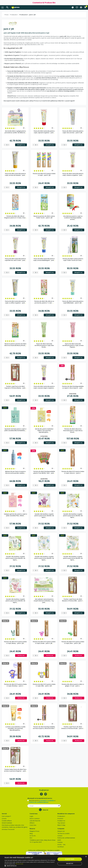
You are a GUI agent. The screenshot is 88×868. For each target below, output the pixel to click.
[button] (30, 866)
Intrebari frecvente (8, 829)
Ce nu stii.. (33, 836)
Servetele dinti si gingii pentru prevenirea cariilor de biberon (15, 132)
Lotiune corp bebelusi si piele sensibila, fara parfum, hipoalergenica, (15, 728)
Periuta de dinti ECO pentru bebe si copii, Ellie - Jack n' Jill (44, 685)
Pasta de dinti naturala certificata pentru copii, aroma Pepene (73, 345)
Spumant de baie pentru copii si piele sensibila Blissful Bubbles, (15, 430)
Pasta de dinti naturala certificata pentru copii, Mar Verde (44, 345)
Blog (31, 833)
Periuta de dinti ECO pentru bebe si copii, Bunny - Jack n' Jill (15, 642)
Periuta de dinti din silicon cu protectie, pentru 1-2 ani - (44, 302)
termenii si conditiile (47, 800)
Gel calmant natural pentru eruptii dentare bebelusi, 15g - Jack (44, 601)
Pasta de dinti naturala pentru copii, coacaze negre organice (44, 387)
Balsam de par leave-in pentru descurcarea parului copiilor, (15, 472)
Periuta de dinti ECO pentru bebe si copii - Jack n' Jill (44, 174)
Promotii (60, 818)
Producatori (14, 15)
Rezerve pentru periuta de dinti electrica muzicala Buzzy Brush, (15, 345)
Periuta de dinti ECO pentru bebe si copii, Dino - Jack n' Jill (73, 642)
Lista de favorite (35, 821)
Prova (6, 15)
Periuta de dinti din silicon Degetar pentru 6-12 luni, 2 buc (15, 217)
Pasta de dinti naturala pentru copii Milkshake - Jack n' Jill (73, 302)
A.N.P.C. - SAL (61, 844)
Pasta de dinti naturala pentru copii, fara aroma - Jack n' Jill (73, 132)
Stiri (31, 838)
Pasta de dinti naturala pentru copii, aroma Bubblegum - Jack (44, 259)
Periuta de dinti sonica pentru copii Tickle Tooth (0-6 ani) (73, 259)
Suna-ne (45, 810)
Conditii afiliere (7, 821)
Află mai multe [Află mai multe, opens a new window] (19, 864)
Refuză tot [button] (70, 864)
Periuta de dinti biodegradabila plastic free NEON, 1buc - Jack (44, 472)
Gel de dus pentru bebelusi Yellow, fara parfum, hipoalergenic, (44, 430)
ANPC (59, 840)
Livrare (4, 818)
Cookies (60, 842)
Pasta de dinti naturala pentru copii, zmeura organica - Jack (73, 174)
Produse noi (61, 821)
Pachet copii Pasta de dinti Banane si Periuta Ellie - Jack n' (73, 600)
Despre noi (61, 831)
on (6, 128)
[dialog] (44, 861)
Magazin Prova (34, 831)
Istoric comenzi (35, 818)
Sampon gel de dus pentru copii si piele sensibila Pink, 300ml (15, 515)
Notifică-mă (21, 655)
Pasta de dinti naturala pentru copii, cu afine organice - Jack (15, 302)
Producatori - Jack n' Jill (27, 15)
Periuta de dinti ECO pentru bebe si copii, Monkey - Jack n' (15, 685)
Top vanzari (61, 823)
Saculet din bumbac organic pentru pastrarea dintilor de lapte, (44, 516)
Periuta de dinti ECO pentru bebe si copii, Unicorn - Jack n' (73, 472)
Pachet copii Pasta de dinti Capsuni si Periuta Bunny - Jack (15, 387)
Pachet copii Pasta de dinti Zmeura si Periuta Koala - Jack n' (73, 728)
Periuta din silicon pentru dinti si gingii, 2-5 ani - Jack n (73, 685)
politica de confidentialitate (39, 802)
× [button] (86, 857)
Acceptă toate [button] (70, 859)
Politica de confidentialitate (66, 838)
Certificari (61, 847)
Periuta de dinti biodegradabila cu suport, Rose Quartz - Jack (73, 387)
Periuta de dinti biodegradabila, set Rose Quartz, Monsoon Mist (44, 728)
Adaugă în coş (21, 145)
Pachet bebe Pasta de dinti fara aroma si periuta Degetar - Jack (15, 770)
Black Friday (61, 825)
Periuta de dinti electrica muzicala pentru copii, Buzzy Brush (73, 430)
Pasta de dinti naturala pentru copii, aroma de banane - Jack (15, 174)
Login (31, 816)
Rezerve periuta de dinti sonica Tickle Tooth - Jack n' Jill (44, 217)
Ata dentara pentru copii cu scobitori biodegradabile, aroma (73, 218)
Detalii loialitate (7, 823)
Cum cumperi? (6, 816)
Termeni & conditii (63, 833)
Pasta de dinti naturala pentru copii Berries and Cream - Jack (15, 259)
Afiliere (32, 823)
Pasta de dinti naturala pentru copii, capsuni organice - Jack (44, 132)
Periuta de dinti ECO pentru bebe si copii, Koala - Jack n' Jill (44, 642)
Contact (60, 836)
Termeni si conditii (53, 850)
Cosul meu (33, 825)
